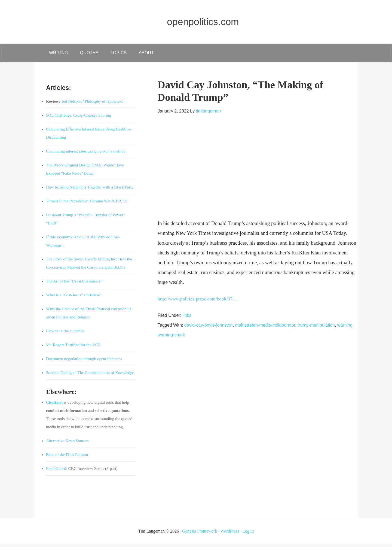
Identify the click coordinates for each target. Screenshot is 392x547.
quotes (93, 54)
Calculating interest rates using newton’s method (86, 154)
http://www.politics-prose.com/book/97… (201, 301)
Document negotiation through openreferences (84, 361)
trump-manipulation (316, 328)
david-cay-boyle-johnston (209, 328)
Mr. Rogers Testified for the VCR (73, 348)
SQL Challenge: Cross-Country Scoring (79, 118)
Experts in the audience (65, 334)
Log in (248, 534)
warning (345, 328)
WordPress (230, 534)
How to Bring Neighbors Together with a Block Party (90, 190)
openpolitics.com (204, 21)
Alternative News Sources (67, 443)
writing (59, 54)
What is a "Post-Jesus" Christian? (73, 298)
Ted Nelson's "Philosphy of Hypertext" (93, 104)
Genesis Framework (200, 534)
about (154, 54)
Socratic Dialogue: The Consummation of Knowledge (90, 375)
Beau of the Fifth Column (67, 457)
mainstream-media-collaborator (265, 328)
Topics (124, 54)
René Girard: (57, 471)
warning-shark (171, 338)
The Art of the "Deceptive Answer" (75, 284)
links (187, 318)
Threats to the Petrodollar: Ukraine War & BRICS (87, 204)
